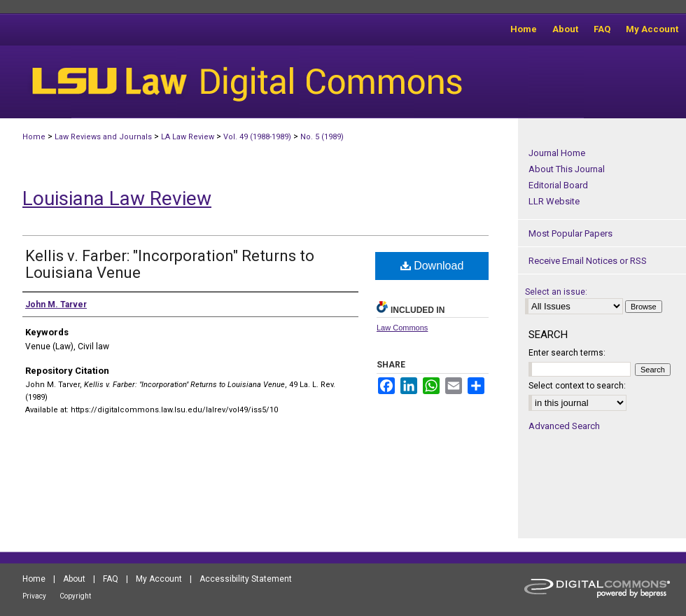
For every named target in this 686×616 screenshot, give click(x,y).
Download (432, 266)
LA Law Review (188, 137)
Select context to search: (577, 386)
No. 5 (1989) (322, 137)
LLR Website (554, 201)
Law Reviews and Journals (103, 137)
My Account (159, 579)
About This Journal (567, 169)
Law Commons (402, 328)
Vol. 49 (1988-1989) (257, 137)
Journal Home (557, 153)
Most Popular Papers (570, 233)
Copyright (75, 596)
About (74, 579)
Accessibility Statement (246, 579)
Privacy (34, 596)
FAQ (111, 579)
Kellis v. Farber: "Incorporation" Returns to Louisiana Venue (170, 264)
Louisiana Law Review (117, 198)
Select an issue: (556, 292)
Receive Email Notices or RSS (588, 261)
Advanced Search (564, 426)
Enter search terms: (567, 353)
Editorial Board (558, 185)
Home (34, 137)
